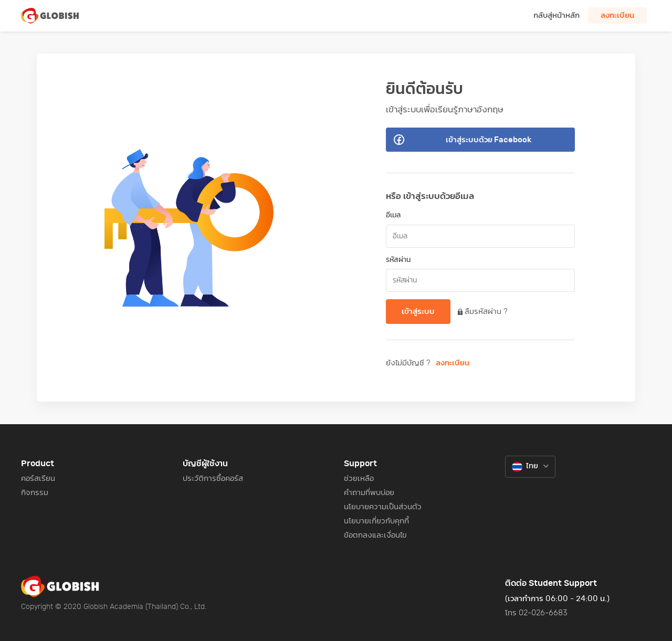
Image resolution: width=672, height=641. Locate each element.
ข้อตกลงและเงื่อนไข (375, 535)
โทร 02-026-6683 (536, 613)
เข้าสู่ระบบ (418, 312)
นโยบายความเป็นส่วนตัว (383, 507)
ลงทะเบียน (453, 363)
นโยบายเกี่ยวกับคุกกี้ (376, 521)
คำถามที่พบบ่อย (369, 493)
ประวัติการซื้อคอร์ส (213, 479)
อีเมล (393, 215)
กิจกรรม (35, 493)
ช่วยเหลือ (359, 479)
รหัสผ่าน (398, 260)
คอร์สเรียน (38, 479)
